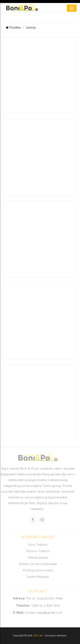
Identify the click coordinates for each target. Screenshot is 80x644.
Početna (13, 28)
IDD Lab (38, 636)
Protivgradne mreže (37, 570)
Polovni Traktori (37, 551)
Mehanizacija (37, 558)
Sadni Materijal (37, 577)
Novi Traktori (37, 545)
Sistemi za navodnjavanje (37, 564)
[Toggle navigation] (72, 8)
